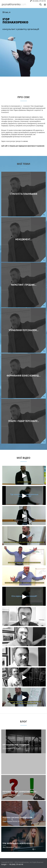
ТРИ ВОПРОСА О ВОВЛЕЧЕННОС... (19, 843)
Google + (4, 864)
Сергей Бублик (11, 796)
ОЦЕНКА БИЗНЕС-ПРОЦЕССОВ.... (19, 817)
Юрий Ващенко (12, 821)
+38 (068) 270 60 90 (38, 1)
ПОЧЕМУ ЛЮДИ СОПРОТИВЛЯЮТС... (20, 792)
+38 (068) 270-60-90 (16, 864)
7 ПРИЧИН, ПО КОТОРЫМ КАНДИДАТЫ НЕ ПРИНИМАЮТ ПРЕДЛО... (24, 743)
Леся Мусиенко (11, 749)
